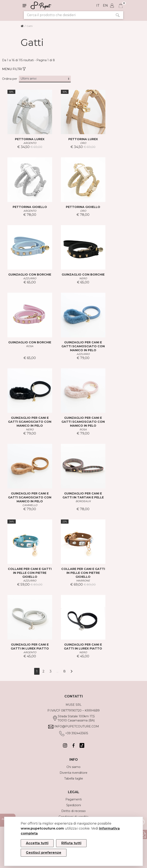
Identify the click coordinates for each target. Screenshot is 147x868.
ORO (83, 143)
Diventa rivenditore (73, 773)
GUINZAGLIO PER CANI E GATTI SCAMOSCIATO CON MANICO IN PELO (83, 346)
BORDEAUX (83, 501)
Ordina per (10, 79)
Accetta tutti (37, 843)
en (105, 5)
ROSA (30, 346)
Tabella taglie (74, 778)
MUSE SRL (74, 705)
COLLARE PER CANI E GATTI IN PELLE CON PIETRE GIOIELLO (30, 573)
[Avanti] (72, 671)
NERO (83, 278)
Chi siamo (73, 767)
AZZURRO (30, 278)
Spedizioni (74, 805)
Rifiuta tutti (71, 843)
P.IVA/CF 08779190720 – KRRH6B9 (73, 710)
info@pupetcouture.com (77, 726)
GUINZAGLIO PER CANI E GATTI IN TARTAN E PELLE (83, 495)
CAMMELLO (30, 505)
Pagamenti (74, 799)
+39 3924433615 (77, 733)
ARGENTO (30, 143)
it (98, 5)
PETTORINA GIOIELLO (30, 207)
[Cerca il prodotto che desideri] (68, 15)
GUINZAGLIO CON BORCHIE (30, 275)
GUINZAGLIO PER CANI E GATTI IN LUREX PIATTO (30, 647)
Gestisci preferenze (44, 853)
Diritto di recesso (73, 811)
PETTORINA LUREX (30, 139)
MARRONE (83, 581)
